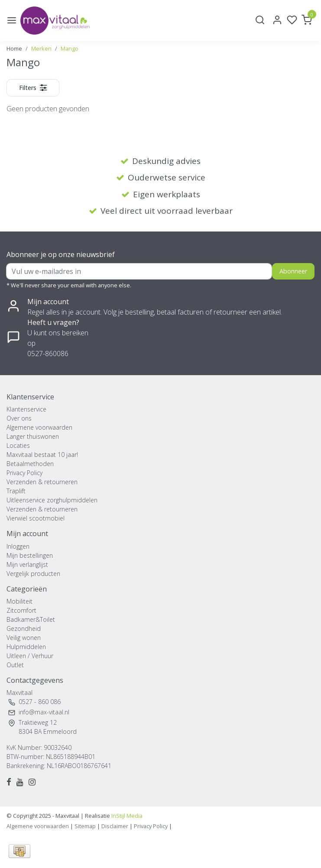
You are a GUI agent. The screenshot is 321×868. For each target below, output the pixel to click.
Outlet (15, 665)
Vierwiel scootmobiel (36, 518)
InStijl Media (126, 816)
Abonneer (293, 271)
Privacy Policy (24, 473)
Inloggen (18, 546)
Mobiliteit (19, 601)
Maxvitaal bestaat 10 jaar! (42, 455)
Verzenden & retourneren (42, 482)
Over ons (19, 418)
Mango (70, 48)
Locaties (18, 445)
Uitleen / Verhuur (30, 656)
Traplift (16, 491)
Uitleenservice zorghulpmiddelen (52, 500)
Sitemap (85, 826)
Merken (41, 48)
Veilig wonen (24, 638)
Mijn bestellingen (30, 555)
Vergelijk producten (33, 574)
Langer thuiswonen (33, 436)
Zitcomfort (21, 610)
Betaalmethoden (30, 464)
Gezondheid (24, 628)
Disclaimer (115, 826)
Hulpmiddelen (26, 647)
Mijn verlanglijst (27, 564)
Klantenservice (26, 409)
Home (14, 48)
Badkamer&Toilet (31, 619)
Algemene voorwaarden (39, 427)
